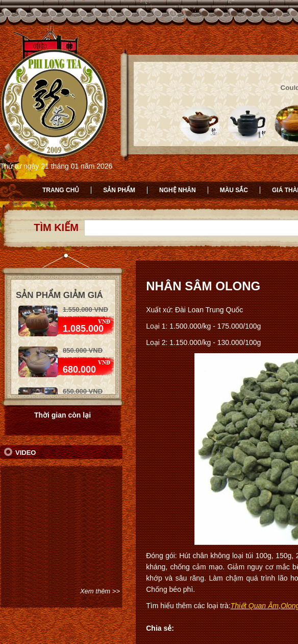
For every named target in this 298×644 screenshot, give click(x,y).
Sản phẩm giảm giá (59, 295)
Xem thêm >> (100, 591)
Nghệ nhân (178, 190)
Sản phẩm (119, 190)
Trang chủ (61, 190)
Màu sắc (234, 190)
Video (26, 453)
